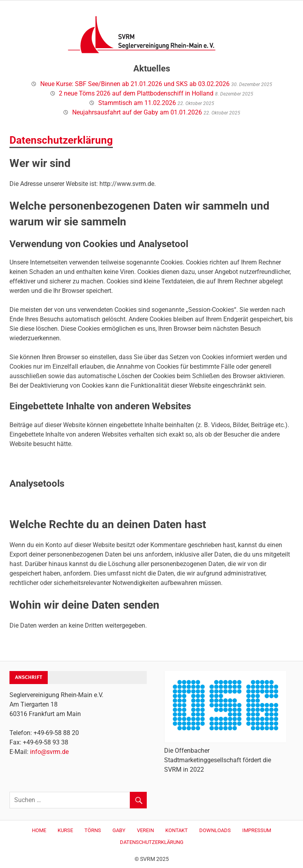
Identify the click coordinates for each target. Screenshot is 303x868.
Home (39, 830)
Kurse (65, 830)
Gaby (119, 830)
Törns (93, 830)
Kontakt (177, 830)
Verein (145, 830)
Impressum (257, 830)
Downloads (215, 830)
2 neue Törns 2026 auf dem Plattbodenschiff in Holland (136, 93)
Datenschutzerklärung (152, 842)
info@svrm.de (49, 752)
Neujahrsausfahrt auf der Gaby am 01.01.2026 (137, 112)
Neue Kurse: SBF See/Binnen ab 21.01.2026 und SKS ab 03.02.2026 (135, 84)
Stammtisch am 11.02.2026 (137, 103)
